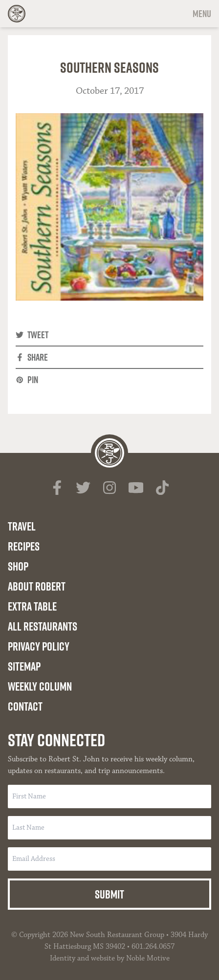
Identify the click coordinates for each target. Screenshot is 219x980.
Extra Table (32, 606)
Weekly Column (40, 686)
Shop (18, 566)
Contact (25, 706)
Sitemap (24, 666)
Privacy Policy (39, 646)
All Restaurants (43, 626)
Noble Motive (148, 958)
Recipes (24, 546)
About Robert (37, 586)
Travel (22, 526)
